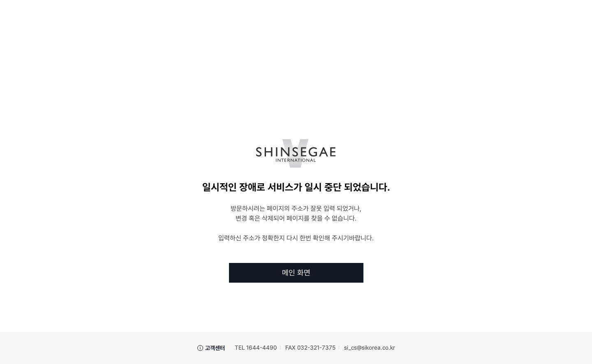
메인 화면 (296, 273)
